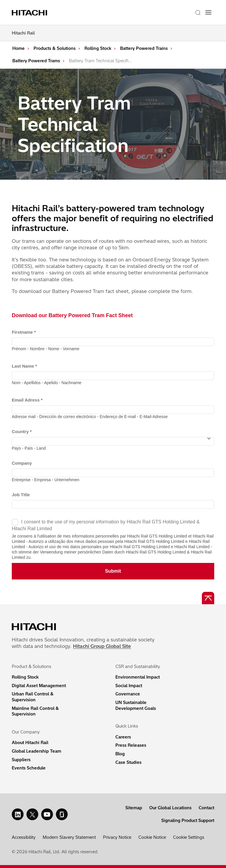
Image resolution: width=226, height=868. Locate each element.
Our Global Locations (170, 808)
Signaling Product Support (188, 820)
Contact (206, 808)
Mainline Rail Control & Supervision (35, 711)
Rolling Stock (98, 48)
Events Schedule (29, 768)
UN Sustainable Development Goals (136, 705)
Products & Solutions (55, 48)
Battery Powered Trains (144, 48)
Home (19, 48)
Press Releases (131, 745)
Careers (123, 737)
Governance (128, 694)
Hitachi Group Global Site (102, 646)
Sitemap (134, 808)
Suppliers (21, 760)
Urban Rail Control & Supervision (33, 697)
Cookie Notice (152, 837)
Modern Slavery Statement (69, 837)
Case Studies (128, 762)
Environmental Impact (138, 677)
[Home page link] (30, 12)
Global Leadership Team (36, 751)
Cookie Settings (189, 837)
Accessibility (24, 837)
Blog (120, 754)
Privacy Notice (117, 837)
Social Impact (129, 686)
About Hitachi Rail (30, 743)
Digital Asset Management (39, 686)
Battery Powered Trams (36, 61)
